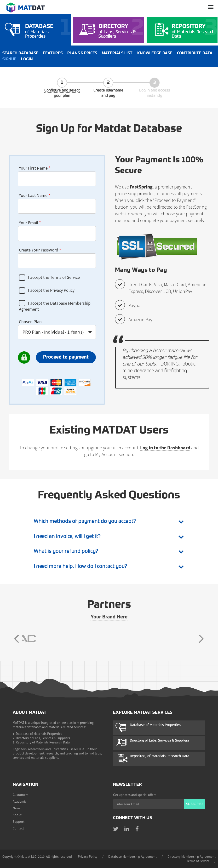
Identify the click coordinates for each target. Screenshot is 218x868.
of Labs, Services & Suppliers (120, 31)
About (17, 815)
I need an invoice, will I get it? (68, 537)
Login (27, 59)
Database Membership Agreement (132, 857)
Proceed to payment (66, 357)
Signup (9, 59)
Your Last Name (35, 195)
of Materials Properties (47, 31)
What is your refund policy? (67, 552)
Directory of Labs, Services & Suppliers (159, 741)
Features (53, 53)
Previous (17, 639)
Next (201, 639)
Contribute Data (195, 53)
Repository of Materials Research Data (160, 756)
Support (19, 822)
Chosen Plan (30, 322)
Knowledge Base (155, 53)
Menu (210, 4)
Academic (20, 802)
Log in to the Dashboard (165, 448)
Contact (18, 828)
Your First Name (35, 168)
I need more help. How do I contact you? (82, 567)
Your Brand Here (109, 617)
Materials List (117, 53)
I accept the (49, 278)
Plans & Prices (82, 53)
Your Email (30, 223)
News (17, 808)
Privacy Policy (62, 290)
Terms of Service (65, 277)
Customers (20, 795)
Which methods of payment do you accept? (86, 522)
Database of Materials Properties (155, 725)
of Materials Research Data (194, 31)
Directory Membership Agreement (192, 857)
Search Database (20, 53)
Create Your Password (40, 250)
